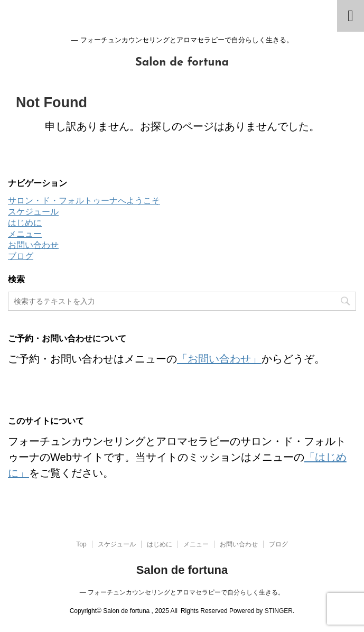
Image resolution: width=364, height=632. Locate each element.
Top (81, 544)
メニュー (25, 234)
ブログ (21, 256)
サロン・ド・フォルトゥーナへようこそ (84, 201)
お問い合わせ (33, 245)
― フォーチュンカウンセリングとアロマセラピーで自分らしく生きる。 (182, 592)
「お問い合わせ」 (219, 359)
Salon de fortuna (182, 63)
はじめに (25, 223)
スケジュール (33, 212)
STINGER (279, 611)
